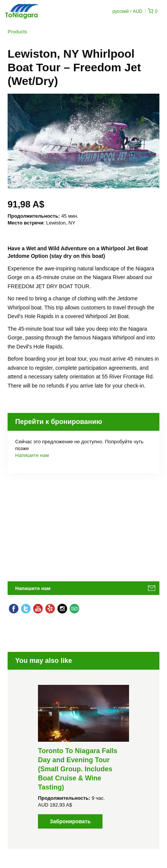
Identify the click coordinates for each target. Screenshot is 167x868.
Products (17, 32)
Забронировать (70, 821)
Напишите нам (32, 455)
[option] (83, 757)
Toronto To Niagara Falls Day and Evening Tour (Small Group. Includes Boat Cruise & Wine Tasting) (78, 769)
